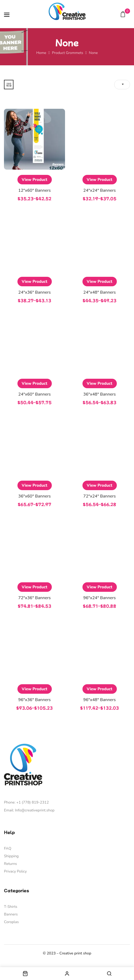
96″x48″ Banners (100, 700)
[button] (124, 15)
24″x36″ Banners (34, 292)
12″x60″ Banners (34, 190)
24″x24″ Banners (100, 190)
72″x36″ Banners (34, 598)
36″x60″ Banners (34, 496)
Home (41, 53)
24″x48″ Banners (100, 292)
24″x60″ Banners (34, 394)
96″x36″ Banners (34, 700)
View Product (34, 180)
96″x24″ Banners (100, 598)
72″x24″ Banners (100, 496)
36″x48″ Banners (100, 394)
